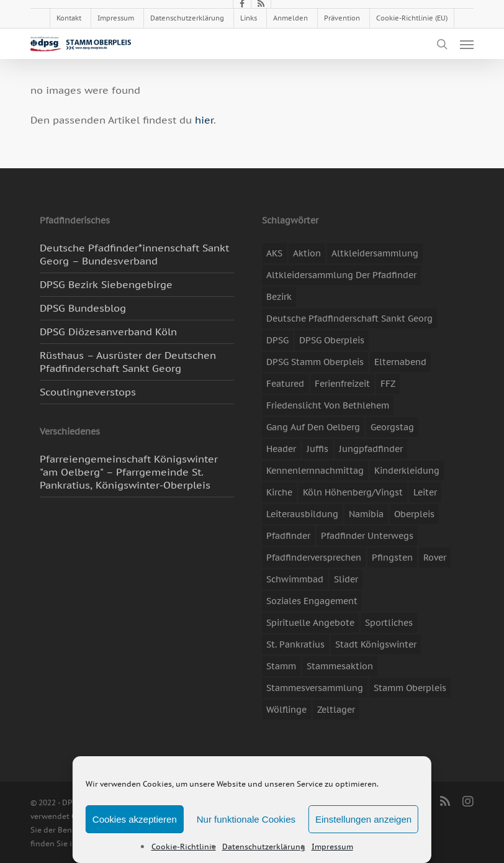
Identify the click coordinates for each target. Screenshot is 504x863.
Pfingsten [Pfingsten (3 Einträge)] (392, 558)
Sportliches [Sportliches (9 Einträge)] (389, 623)
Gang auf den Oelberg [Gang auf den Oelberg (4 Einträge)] (313, 427)
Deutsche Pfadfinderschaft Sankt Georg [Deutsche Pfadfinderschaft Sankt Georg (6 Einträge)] (349, 319)
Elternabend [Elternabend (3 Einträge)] (400, 362)
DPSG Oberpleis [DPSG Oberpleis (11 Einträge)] (332, 340)
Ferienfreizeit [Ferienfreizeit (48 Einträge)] (342, 384)
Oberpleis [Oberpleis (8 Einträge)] (414, 514)
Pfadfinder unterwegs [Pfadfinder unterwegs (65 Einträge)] (367, 536)
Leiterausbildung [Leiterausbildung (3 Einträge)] (302, 514)
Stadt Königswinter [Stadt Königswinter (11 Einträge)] (376, 644)
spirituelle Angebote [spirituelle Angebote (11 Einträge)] (310, 623)
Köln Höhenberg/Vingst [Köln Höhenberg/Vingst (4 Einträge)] (353, 492)
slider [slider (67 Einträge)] (346, 579)
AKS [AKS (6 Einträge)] (274, 253)
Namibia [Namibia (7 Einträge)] (366, 514)
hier (204, 120)
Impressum (332, 847)
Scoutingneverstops (88, 392)
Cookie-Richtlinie (184, 847)
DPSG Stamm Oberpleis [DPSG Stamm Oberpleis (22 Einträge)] (315, 362)
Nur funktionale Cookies (246, 819)
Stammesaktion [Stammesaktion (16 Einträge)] (340, 666)
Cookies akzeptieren (135, 819)
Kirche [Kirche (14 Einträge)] (279, 492)
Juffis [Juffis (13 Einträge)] (317, 449)
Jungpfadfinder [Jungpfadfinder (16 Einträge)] (371, 449)
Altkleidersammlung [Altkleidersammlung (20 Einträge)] (375, 253)
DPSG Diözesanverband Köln (108, 332)
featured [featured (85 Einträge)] (285, 384)
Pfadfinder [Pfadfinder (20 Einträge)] (288, 536)
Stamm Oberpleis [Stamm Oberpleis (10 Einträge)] (410, 688)
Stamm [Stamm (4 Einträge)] (281, 666)
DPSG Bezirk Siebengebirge (106, 284)
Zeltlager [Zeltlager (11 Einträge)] (336, 710)
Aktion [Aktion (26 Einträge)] (307, 253)
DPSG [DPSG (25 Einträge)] (277, 340)
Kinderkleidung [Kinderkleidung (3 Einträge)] (407, 471)
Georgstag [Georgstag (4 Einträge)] (392, 427)
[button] (467, 44)
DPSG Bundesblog (83, 308)
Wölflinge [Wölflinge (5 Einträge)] (286, 710)
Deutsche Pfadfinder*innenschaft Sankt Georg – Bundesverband (134, 254)
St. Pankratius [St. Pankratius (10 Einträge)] (295, 644)
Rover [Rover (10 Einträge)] (435, 558)
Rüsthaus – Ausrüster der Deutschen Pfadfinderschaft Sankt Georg (128, 362)
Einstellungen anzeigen (363, 819)
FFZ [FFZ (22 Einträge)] (388, 384)
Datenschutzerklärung (264, 847)
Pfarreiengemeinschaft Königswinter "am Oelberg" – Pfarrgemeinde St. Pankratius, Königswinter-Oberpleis (129, 472)
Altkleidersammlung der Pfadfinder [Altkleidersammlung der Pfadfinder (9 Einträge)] (341, 275)
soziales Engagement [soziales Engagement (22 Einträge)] (312, 601)
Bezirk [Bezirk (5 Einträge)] (279, 297)
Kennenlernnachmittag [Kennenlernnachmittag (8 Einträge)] (315, 471)
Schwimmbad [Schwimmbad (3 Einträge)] (295, 579)
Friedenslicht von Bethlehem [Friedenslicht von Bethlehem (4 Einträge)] (328, 405)
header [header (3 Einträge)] (281, 449)
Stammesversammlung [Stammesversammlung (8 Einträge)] (315, 688)
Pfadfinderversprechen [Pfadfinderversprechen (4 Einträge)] (314, 558)
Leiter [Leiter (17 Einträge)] (425, 492)
